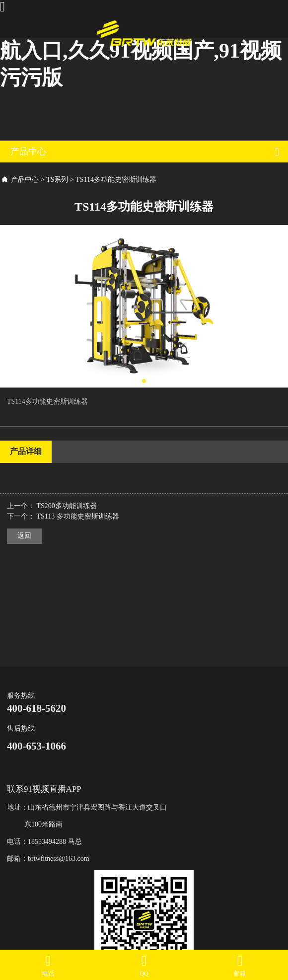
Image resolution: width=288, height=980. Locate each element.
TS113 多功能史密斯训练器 (78, 516)
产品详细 (26, 451)
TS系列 (57, 180)
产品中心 (25, 180)
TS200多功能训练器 (67, 506)
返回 (24, 536)
